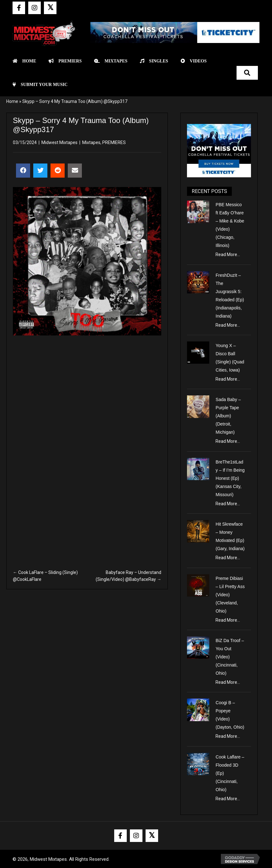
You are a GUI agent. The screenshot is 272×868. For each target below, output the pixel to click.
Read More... (228, 255)
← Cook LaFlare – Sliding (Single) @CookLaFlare (45, 576)
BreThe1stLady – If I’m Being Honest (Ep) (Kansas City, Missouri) (230, 478)
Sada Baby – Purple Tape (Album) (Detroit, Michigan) (228, 416)
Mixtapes (91, 142)
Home (12, 101)
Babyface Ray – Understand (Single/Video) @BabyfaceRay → (128, 576)
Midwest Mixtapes (59, 142)
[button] (19, 8)
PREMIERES (114, 142)
